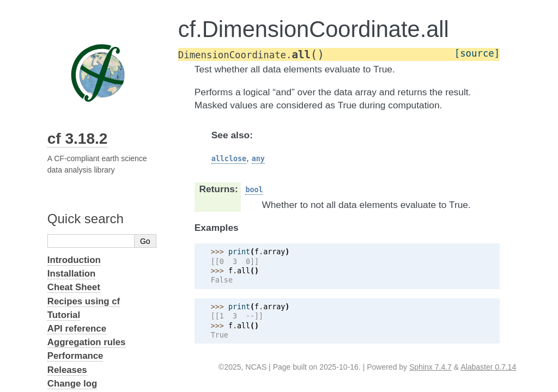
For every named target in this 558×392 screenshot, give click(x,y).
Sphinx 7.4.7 (430, 367)
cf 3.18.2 (78, 139)
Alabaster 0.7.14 (488, 367)
